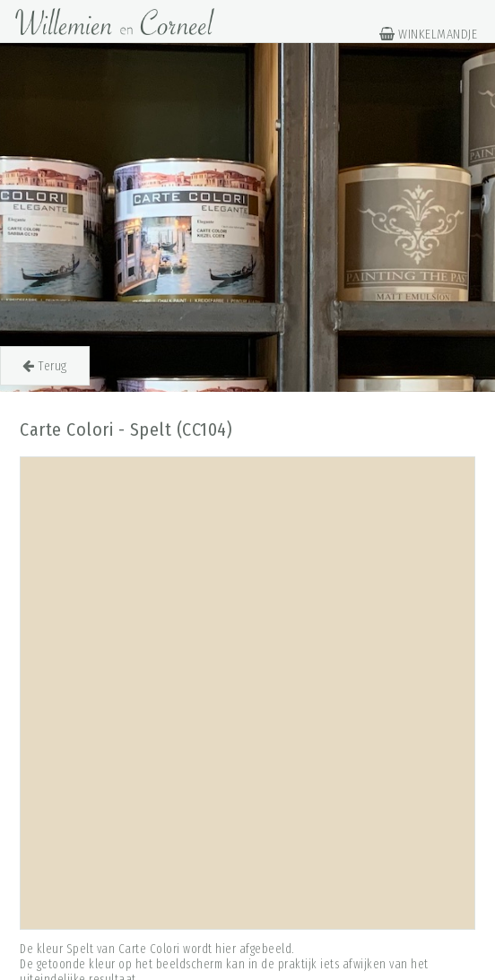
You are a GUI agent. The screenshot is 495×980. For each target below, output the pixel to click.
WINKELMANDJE (428, 34)
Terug (45, 366)
